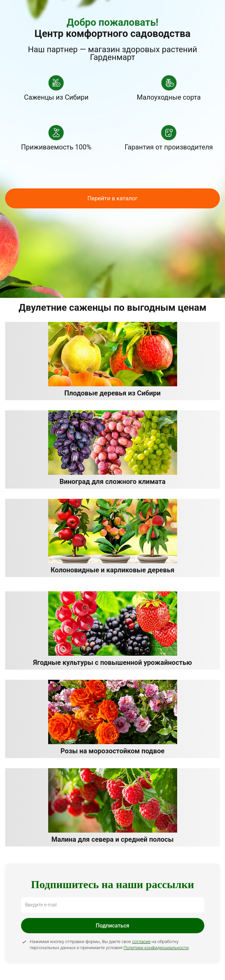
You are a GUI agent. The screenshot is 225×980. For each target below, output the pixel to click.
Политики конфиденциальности (156, 948)
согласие (141, 942)
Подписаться (112, 926)
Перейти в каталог (113, 198)
